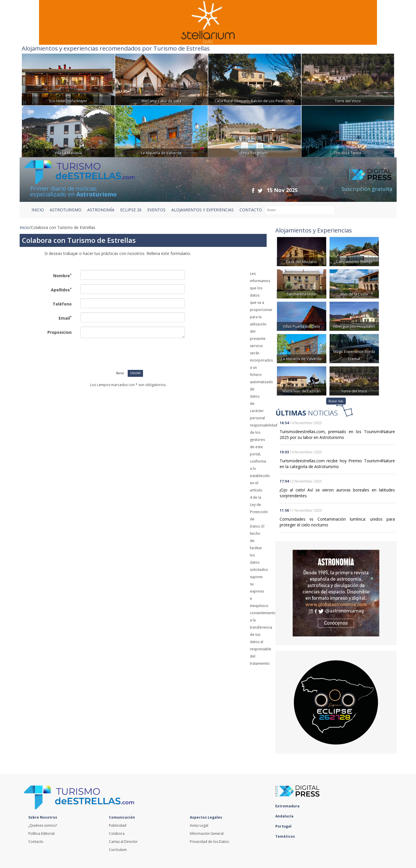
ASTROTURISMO (66, 210)
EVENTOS (156, 210)
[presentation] (120, 354)
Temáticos (287, 836)
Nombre (62, 275)
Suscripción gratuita (367, 189)
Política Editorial (41, 833)
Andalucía (286, 816)
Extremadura (289, 806)
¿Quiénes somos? (43, 825)
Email (65, 318)
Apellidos (61, 290)
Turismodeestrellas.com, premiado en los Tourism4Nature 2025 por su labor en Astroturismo (337, 434)
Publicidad (118, 825)
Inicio (38, 210)
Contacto (36, 842)
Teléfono (62, 304)
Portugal (285, 826)
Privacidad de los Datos (209, 842)
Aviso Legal (199, 825)
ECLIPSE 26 (131, 210)
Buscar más (336, 401)
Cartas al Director (123, 842)
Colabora (117, 833)
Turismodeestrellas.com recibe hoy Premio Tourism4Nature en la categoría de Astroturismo (337, 464)
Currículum (118, 850)
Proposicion (60, 332)
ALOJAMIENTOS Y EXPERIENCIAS (203, 210)
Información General (207, 833)
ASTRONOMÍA (101, 210)
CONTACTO (251, 210)
